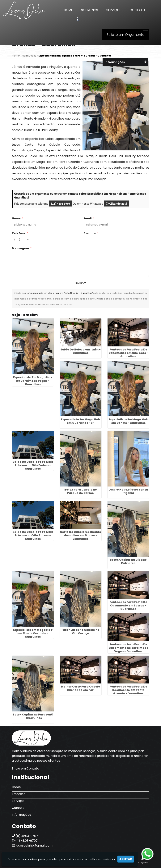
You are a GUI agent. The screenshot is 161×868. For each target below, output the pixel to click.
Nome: (18, 218)
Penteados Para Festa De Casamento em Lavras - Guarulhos (128, 605)
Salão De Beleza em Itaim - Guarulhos (80, 351)
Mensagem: (22, 248)
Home (68, 10)
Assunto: (91, 233)
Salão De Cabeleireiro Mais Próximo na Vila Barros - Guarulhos (33, 535)
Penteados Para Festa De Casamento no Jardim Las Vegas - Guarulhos (128, 648)
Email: (89, 218)
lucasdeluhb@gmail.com (32, 845)
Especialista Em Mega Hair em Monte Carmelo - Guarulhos (33, 633)
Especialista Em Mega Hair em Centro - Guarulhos (128, 421)
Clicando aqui (117, 203)
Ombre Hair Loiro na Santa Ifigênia (128, 491)
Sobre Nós (90, 10)
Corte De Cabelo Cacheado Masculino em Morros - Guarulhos (80, 535)
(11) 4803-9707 (61, 203)
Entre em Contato (25, 768)
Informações (21, 815)
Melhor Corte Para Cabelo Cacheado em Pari (80, 688)
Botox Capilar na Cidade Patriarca (128, 561)
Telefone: (20, 233)
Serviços (114, 10)
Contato (137, 10)
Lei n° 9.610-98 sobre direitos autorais (52, 304)
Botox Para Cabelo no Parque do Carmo (81, 491)
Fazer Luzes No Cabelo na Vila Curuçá (80, 632)
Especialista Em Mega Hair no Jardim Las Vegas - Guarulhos (33, 381)
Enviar (80, 283)
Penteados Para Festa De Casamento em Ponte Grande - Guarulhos (128, 690)
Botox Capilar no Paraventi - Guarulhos (33, 716)
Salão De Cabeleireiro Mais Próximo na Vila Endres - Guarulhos (33, 465)
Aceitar (126, 859)
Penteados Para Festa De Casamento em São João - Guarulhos (128, 353)
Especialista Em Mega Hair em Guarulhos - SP (81, 421)
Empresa (19, 794)
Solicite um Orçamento (125, 35)
